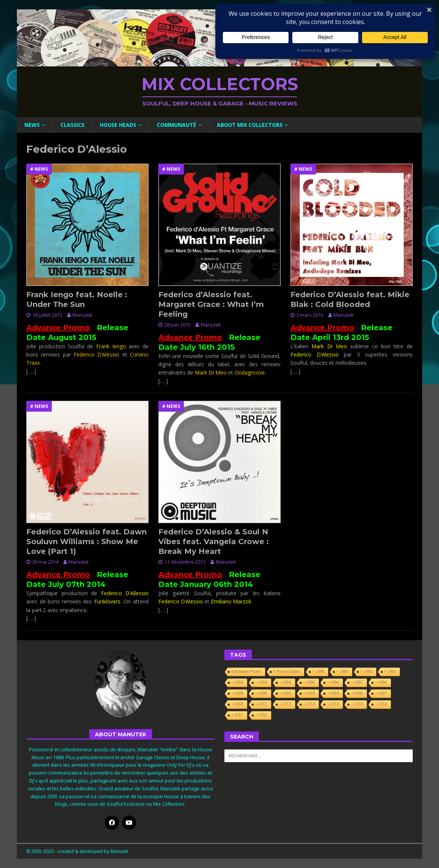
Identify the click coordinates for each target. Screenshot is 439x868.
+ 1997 (357, 682)
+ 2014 (333, 704)
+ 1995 (309, 682)
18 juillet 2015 (47, 315)
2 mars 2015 (310, 315)
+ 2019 (261, 715)
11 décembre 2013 (185, 562)
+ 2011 (261, 704)
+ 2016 (381, 704)
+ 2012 (285, 704)
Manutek (83, 315)
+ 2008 (237, 704)
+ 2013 (309, 704)
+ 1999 (237, 693)
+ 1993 (261, 682)
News (32, 125)
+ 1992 (237, 682)
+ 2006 (357, 693)
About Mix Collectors (250, 125)
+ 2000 (261, 693)
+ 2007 (381, 693)
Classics (72, 125)
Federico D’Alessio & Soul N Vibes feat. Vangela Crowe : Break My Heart (213, 542)
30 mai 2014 (45, 562)
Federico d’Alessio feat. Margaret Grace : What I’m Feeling (211, 304)
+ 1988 (318, 672)
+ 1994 (285, 682)
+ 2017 (237, 715)
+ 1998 (381, 682)
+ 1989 (342, 672)
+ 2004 (333, 693)
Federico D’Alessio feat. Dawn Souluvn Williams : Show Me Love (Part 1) (86, 542)
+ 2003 (309, 693)
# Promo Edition (287, 672)
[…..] (31, 371)
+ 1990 (366, 672)
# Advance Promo (246, 672)
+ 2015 (357, 704)
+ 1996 (333, 682)
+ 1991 (390, 672)
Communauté (177, 125)
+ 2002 (285, 693)
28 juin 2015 (177, 325)
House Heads (118, 125)
